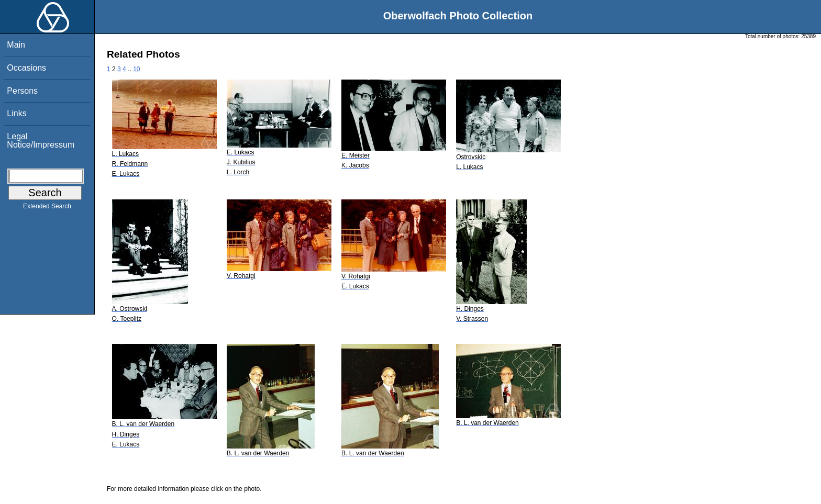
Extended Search (47, 208)
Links (16, 113)
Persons (22, 91)
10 (136, 69)
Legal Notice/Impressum (41, 141)
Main (16, 45)
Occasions (26, 68)
